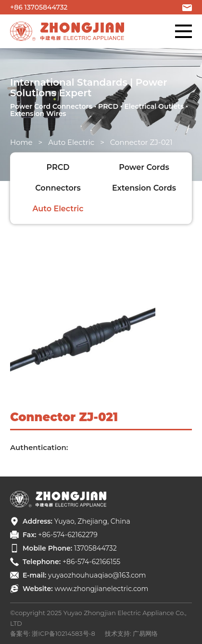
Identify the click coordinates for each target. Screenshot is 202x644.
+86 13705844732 (39, 7)
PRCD (58, 167)
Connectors (58, 188)
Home (21, 142)
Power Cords (144, 167)
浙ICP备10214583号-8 (63, 633)
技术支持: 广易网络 (131, 633)
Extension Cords (144, 188)
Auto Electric (71, 142)
